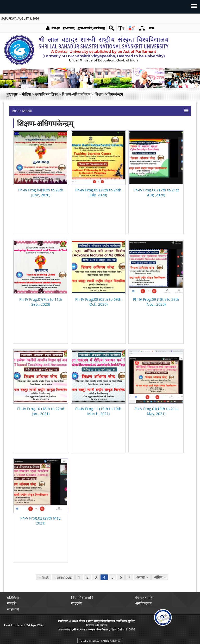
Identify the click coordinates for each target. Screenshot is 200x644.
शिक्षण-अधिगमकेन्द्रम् (45, 123)
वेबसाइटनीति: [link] (144, 598)
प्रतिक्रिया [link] (13, 598)
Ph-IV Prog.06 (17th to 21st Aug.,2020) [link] (156, 192)
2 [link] (87, 577)
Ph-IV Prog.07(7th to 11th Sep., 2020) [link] (41, 302)
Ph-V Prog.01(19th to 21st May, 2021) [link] (156, 411)
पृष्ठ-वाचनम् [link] (69, 28)
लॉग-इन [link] (56, 28)
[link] (111, 28)
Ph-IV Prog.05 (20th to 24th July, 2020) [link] (98, 192)
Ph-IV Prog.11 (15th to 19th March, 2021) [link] (98, 411)
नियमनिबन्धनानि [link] (82, 598)
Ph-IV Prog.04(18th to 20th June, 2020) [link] (41, 192)
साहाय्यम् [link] (13, 609)
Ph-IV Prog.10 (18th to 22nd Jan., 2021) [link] (41, 411)
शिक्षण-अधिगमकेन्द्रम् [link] (76, 94)
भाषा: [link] (152, 28)
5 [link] (113, 577)
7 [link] (129, 577)
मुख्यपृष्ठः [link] (12, 94)
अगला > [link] (142, 577)
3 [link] (96, 577)
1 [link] (79, 577)
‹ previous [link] (63, 577)
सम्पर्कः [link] (12, 603)
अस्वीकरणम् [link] (143, 603)
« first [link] (44, 577)
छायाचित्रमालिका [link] (46, 94)
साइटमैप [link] (77, 603)
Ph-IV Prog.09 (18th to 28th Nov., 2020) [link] (156, 302)
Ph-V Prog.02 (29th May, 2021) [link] (41, 521)
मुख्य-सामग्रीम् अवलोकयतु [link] (91, 28)
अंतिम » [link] (160, 577)
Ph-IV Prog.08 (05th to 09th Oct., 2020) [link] (98, 302)
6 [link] (121, 577)
